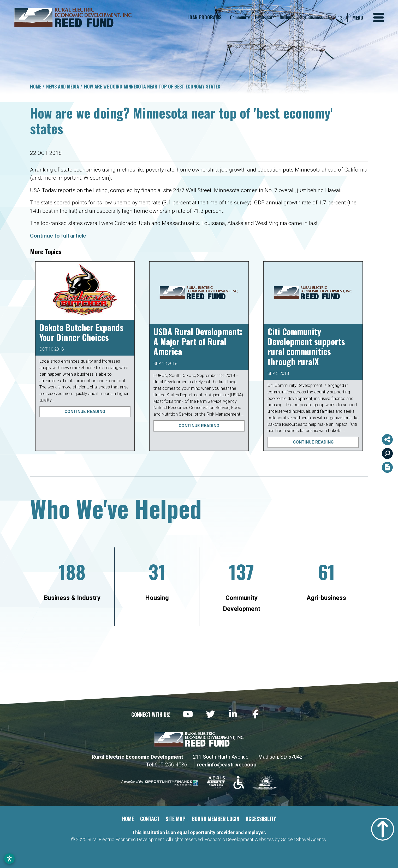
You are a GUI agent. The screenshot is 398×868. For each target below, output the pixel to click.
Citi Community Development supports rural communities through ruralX (306, 346)
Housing (335, 17)
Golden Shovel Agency (304, 839)
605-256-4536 (172, 765)
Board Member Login (216, 819)
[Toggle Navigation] (368, 17)
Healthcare (265, 17)
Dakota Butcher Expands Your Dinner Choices (81, 332)
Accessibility (261, 819)
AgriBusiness (311, 17)
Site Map (176, 819)
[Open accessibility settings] (9, 859)
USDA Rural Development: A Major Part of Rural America (198, 341)
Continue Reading (85, 412)
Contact (150, 819)
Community (240, 17)
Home (128, 819)
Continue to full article (58, 236)
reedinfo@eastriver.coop (227, 765)
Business (287, 17)
